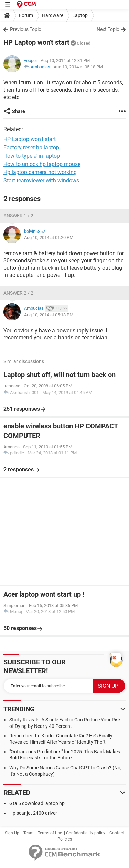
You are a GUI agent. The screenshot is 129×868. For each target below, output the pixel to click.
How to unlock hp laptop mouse (42, 164)
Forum (26, 15)
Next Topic (108, 29)
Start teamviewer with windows (41, 181)
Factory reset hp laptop (31, 148)
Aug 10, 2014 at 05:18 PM (78, 67)
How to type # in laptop (32, 156)
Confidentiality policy (86, 833)
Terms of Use (50, 833)
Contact (117, 833)
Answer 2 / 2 (18, 293)
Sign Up (12, 833)
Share (19, 111)
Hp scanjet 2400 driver (33, 813)
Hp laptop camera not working (40, 172)
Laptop (80, 15)
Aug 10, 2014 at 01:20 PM (49, 238)
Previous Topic (25, 29)
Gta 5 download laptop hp (37, 803)
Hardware (53, 15)
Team (29, 833)
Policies (65, 839)
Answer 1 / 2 (18, 216)
